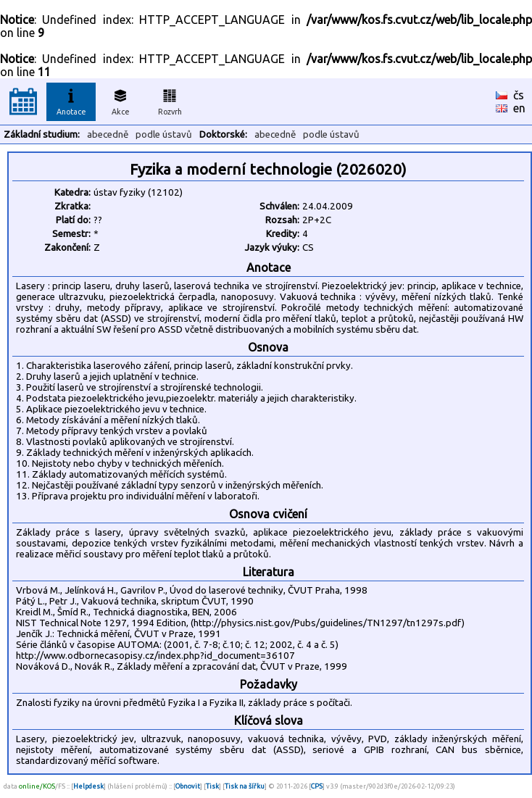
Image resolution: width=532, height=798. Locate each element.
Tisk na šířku (245, 786)
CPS (317, 786)
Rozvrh (170, 100)
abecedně (108, 134)
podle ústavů (164, 134)
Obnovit (188, 786)
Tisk (212, 786)
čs (519, 95)
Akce (120, 100)
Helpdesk (88, 786)
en (519, 108)
